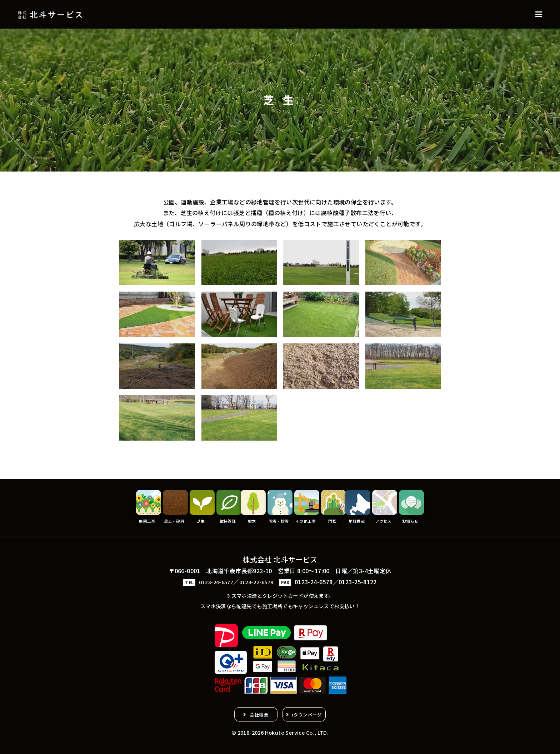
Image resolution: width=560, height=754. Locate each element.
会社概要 (254, 713)
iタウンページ (313, 713)
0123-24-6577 (214, 580)
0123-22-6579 (258, 580)
